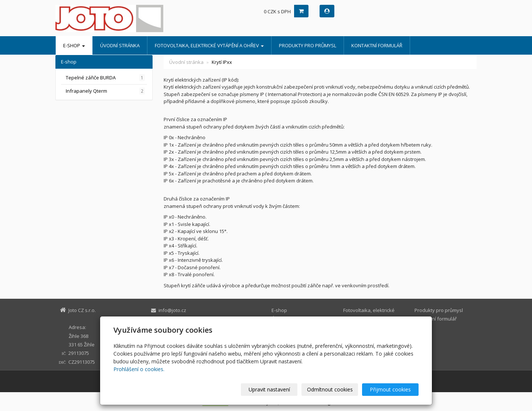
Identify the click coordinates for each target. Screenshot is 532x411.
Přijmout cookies (390, 389)
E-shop (74, 45)
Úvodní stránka (120, 45)
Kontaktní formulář (377, 45)
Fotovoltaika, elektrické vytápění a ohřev (209, 45)
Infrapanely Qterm (105, 91)
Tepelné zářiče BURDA (105, 78)
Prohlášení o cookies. (139, 369)
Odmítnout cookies (330, 389)
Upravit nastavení (269, 389)
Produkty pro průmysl (308, 45)
